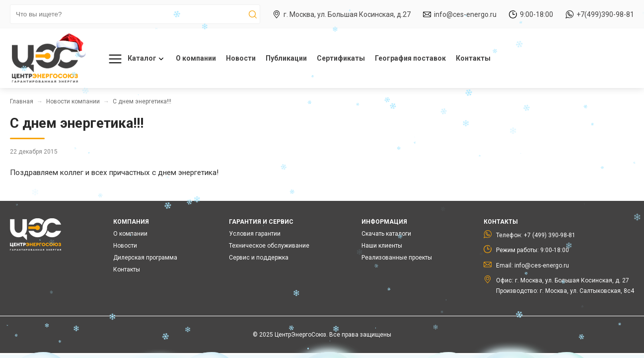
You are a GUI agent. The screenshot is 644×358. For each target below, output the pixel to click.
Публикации (286, 58)
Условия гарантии (255, 234)
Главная (22, 101)
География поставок (410, 58)
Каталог (134, 59)
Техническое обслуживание (269, 246)
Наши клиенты (382, 246)
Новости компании (73, 101)
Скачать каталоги (386, 234)
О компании (196, 58)
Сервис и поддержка (259, 258)
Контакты (473, 58)
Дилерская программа (145, 258)
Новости (241, 58)
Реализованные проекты (397, 258)
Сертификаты (341, 58)
